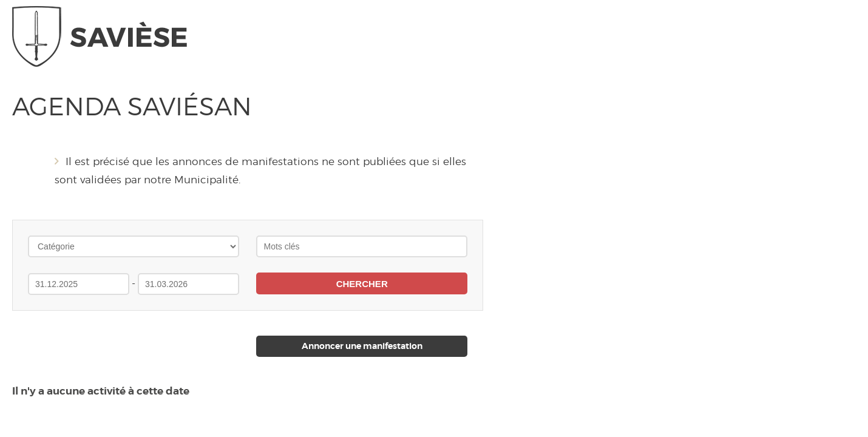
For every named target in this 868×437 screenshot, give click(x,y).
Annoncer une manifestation (362, 346)
